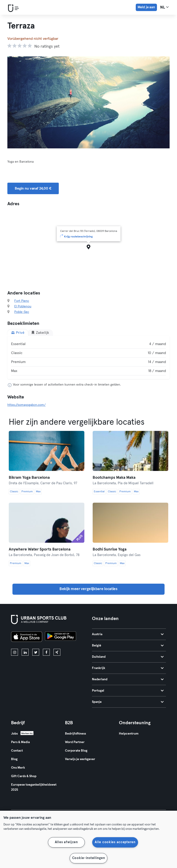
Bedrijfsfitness (75, 734)
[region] (88, 839)
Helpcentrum (129, 734)
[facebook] (46, 652)
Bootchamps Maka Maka (114, 478)
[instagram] (15, 652)
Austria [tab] (128, 634)
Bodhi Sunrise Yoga (110, 549)
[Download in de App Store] (27, 637)
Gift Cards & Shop (24, 776)
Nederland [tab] (128, 679)
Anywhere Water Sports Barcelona (40, 549)
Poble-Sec (22, 312)
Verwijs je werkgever (80, 759)
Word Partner (75, 742)
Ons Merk (18, 768)
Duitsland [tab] (128, 657)
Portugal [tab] (128, 691)
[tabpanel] (88, 358)
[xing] (57, 652)
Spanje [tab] (128, 702)
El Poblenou (23, 306)
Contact (17, 751)
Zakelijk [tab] (40, 333)
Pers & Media (20, 742)
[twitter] (36, 652)
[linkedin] (25, 652)
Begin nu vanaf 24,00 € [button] (33, 188)
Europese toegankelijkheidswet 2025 (34, 787)
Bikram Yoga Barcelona (29, 478)
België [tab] (128, 646)
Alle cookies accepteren (115, 842)
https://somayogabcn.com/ (27, 405)
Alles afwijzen (66, 842)
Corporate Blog (76, 751)
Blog (14, 759)
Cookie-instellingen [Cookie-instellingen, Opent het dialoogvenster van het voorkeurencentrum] (89, 858)
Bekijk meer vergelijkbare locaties (88, 589)
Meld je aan (146, 7)
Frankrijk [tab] (128, 668)
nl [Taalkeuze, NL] (164, 7)
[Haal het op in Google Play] (60, 637)
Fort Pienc (22, 301)
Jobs (14, 734)
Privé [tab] (18, 333)
